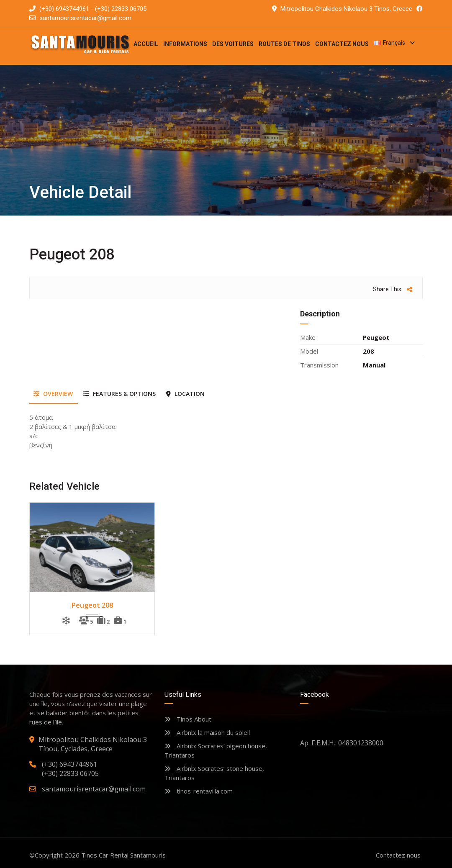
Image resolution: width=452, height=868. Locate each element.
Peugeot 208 (92, 605)
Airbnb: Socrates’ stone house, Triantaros (214, 773)
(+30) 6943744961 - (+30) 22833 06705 (88, 9)
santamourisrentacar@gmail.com (85, 18)
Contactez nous (398, 855)
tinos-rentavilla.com (199, 791)
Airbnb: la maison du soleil (207, 732)
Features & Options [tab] (119, 394)
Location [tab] (185, 394)
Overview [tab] (53, 394)
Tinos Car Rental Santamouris (123, 855)
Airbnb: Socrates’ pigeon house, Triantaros (216, 750)
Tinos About (188, 719)
